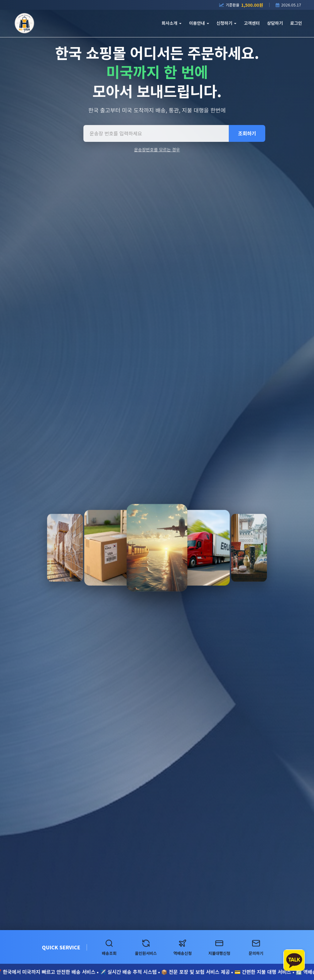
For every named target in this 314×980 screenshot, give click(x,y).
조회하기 (247, 133)
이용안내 (199, 23)
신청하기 (226, 23)
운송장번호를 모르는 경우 (157, 149)
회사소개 (172, 23)
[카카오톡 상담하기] (294, 960)
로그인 (296, 23)
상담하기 (275, 23)
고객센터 (252, 23)
